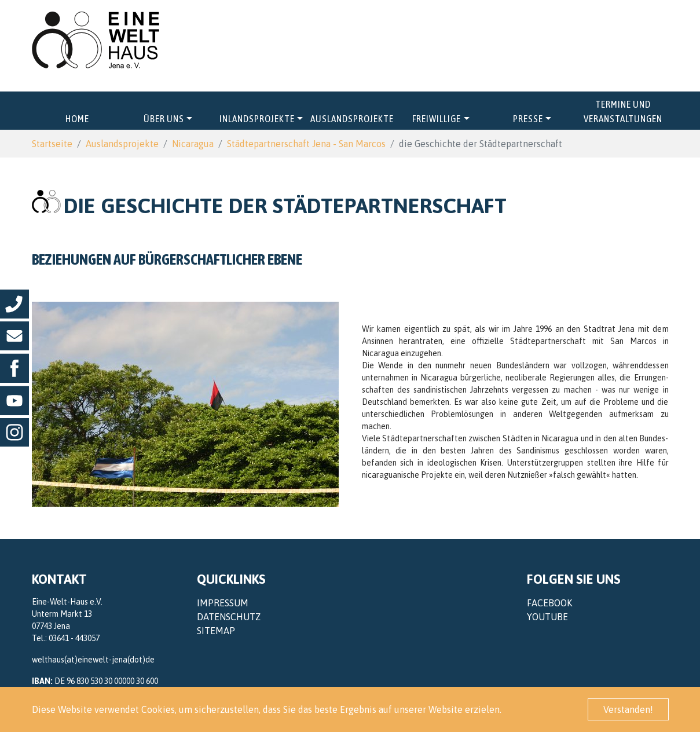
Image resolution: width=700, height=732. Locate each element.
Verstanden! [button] (628, 709)
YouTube (547, 617)
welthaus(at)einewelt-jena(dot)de (93, 660)
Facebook (549, 603)
